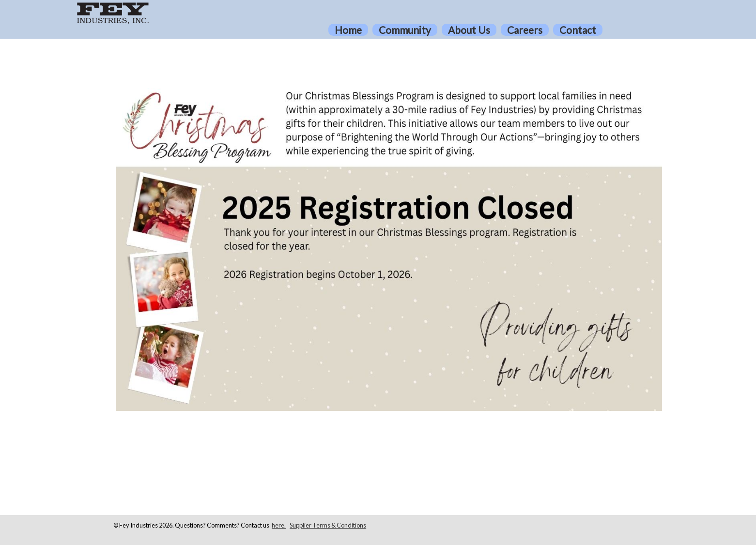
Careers (525, 30)
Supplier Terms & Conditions (328, 525)
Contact (578, 30)
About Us (469, 30)
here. (279, 525)
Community (405, 30)
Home (348, 30)
